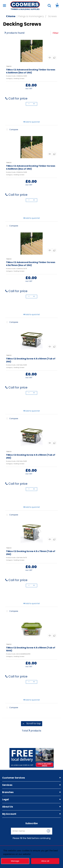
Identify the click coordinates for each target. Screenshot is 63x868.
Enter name (32, 828)
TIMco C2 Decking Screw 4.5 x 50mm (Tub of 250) (31, 360)
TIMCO (9, 66)
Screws (52, 16)
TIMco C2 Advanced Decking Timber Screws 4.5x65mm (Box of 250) (31, 167)
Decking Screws (19, 79)
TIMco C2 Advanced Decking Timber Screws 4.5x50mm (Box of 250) (31, 71)
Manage (15, 861)
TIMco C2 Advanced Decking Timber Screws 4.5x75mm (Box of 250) (31, 264)
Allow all (45, 861)
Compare (12, 130)
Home (11, 16)
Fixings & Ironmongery (31, 16)
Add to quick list (32, 122)
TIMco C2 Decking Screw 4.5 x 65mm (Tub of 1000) (31, 649)
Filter (56, 33)
